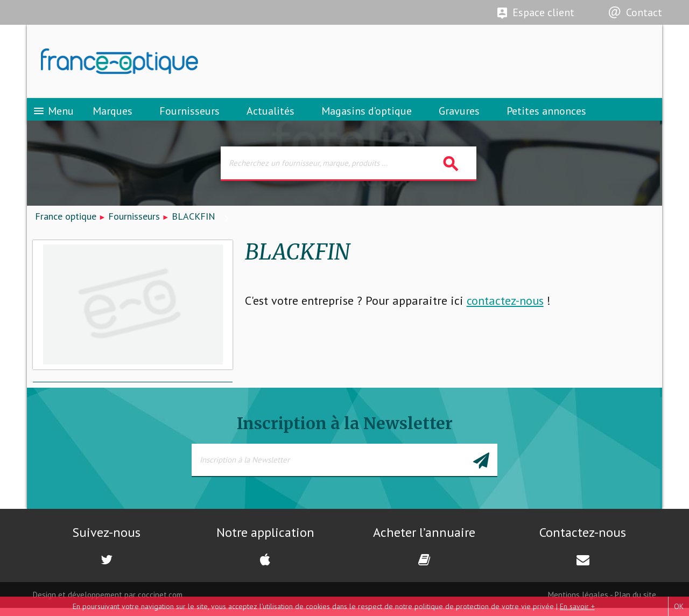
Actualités (270, 116)
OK (679, 606)
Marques (113, 116)
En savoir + (577, 606)
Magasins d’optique (367, 116)
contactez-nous (505, 309)
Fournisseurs (189, 116)
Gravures (459, 116)
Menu (53, 116)
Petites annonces (546, 116)
